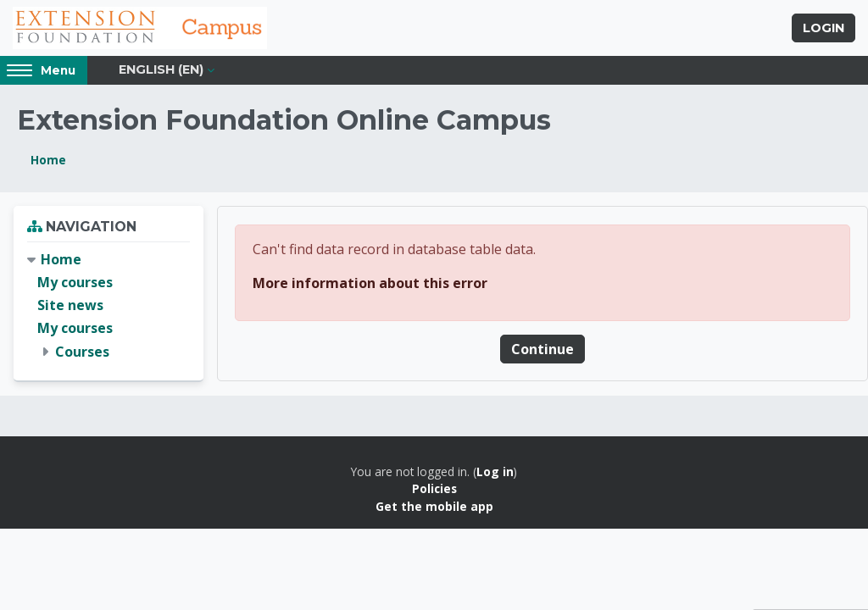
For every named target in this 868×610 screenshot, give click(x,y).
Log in (495, 471)
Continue (542, 349)
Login (823, 28)
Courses (82, 352)
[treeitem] (108, 306)
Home (48, 160)
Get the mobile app (434, 506)
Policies (434, 488)
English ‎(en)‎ (161, 69)
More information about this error (370, 283)
